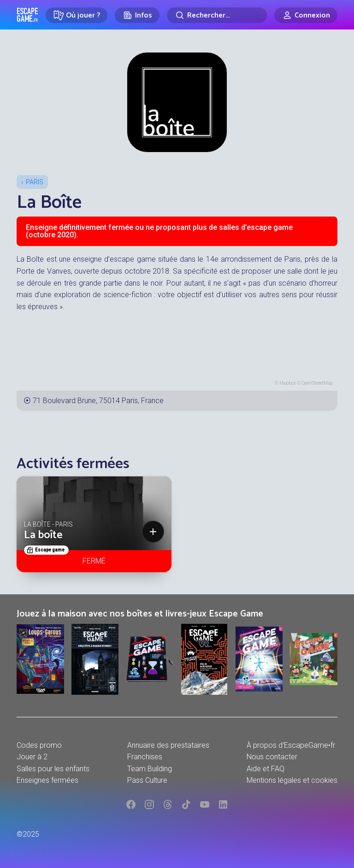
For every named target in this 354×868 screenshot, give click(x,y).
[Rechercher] (217, 15)
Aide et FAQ (265, 769)
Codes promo (39, 745)
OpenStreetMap (317, 383)
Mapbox (288, 383)
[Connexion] (306, 15)
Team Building (150, 769)
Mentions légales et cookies (292, 780)
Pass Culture (147, 780)
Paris (35, 182)
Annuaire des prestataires (168, 745)
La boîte (43, 535)
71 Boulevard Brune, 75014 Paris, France (98, 401)
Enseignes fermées (47, 780)
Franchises (145, 757)
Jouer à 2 (32, 757)
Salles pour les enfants (53, 769)
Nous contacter (272, 757)
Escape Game (27, 15)
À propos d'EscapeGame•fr (291, 745)
